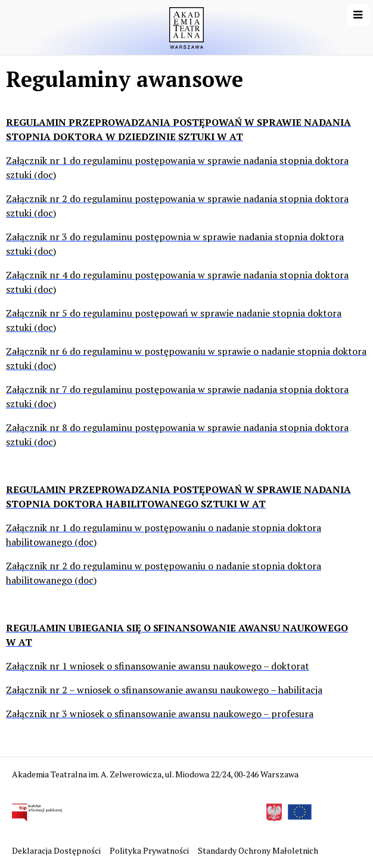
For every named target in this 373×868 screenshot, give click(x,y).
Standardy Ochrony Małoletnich (258, 850)
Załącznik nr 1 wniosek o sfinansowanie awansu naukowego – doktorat (158, 666)
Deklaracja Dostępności (57, 850)
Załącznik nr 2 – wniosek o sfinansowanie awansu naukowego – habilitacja (164, 690)
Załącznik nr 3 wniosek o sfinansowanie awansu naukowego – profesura (160, 714)
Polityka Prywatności (150, 850)
